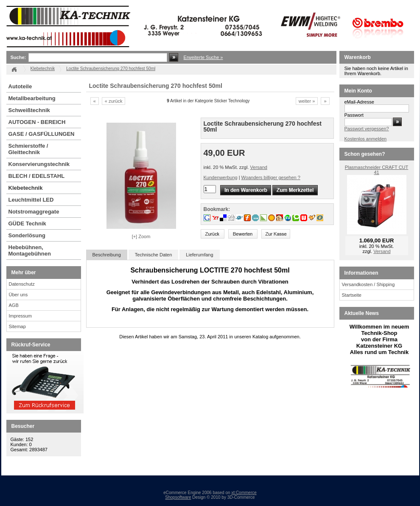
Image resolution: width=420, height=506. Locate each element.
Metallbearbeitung (32, 98)
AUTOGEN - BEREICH (37, 122)
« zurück (114, 101)
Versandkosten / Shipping (368, 284)
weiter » (307, 101)
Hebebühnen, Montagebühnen (30, 250)
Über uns (18, 295)
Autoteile (20, 86)
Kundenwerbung (221, 177)
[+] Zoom (141, 236)
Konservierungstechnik (39, 164)
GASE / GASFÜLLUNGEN (42, 134)
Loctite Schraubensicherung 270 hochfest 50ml (111, 69)
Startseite (352, 295)
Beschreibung (107, 255)
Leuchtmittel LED (31, 200)
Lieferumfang (199, 255)
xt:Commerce (244, 493)
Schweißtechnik (29, 110)
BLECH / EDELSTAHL (37, 176)
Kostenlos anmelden (366, 139)
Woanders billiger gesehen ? (271, 177)
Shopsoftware (178, 497)
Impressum (20, 316)
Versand (259, 167)
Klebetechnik (26, 188)
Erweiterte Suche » (203, 57)
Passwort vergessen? (367, 129)
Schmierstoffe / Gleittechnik (28, 149)
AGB (14, 305)
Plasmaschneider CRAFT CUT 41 (377, 170)
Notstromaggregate (34, 212)
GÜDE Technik (27, 223)
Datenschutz (22, 284)
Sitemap (17, 326)
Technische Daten (153, 255)
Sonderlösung (27, 235)
